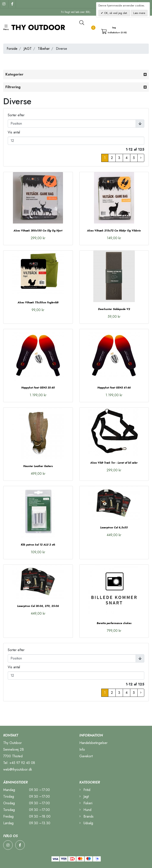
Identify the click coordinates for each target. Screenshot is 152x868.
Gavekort (86, 756)
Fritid (85, 790)
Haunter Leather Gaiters (38, 466)
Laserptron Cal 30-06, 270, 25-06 (38, 606)
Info (82, 749)
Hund (85, 810)
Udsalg (86, 823)
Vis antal (14, 132)
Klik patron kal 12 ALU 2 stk (38, 545)
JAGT (28, 49)
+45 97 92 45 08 (22, 763)
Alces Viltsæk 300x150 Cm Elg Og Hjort (38, 231)
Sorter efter (16, 115)
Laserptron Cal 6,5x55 (114, 528)
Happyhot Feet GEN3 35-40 (38, 388)
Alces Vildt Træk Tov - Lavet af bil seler (114, 463)
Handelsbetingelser (93, 743)
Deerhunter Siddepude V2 (114, 309)
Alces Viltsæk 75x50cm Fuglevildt (38, 302)
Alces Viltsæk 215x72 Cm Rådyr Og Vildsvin (114, 231)
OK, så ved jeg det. (115, 13)
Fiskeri (86, 803)
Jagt (84, 796)
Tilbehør (44, 49)
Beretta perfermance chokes (114, 623)
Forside (12, 49)
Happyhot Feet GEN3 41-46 (114, 388)
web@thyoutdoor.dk (18, 769)
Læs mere (139, 13)
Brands (86, 816)
